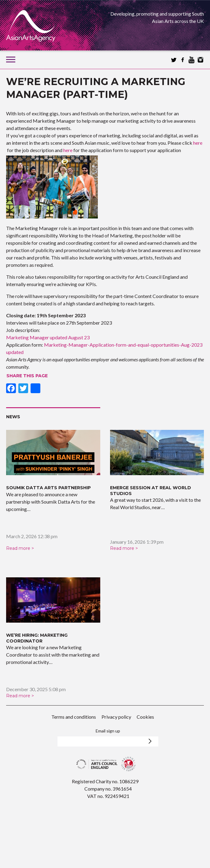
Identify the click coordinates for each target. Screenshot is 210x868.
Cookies (145, 717)
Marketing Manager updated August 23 (48, 337)
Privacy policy (116, 717)
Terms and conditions (74, 717)
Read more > (20, 548)
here (198, 143)
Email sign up (108, 731)
